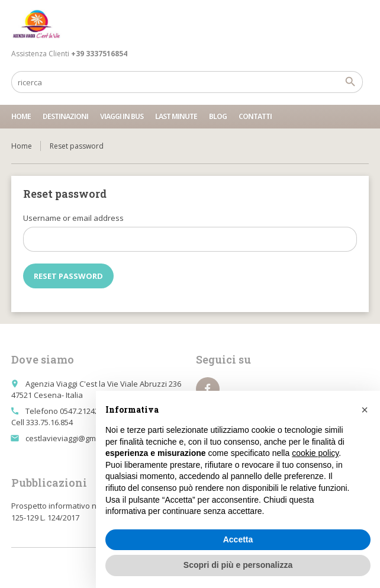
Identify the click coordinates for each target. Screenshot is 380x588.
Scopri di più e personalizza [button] (238, 565)
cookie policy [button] (315, 453)
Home (21, 116)
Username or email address (73, 218)
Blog (218, 116)
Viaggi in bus (122, 116)
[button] (365, 410)
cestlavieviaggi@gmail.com (73, 438)
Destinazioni (65, 116)
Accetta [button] (238, 539)
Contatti (255, 116)
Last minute (176, 116)
